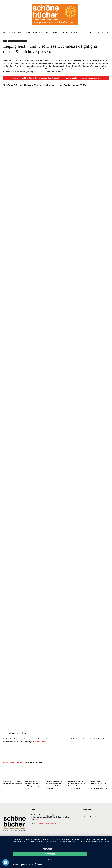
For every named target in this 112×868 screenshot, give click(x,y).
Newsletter (29, 842)
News (5, 41)
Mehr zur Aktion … (42, 742)
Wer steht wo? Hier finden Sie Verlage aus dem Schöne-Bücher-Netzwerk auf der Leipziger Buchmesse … (56, 78)
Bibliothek (79, 842)
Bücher (45, 842)
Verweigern (27, 861)
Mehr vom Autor (34, 763)
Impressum (89, 842)
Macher (61, 842)
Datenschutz (100, 842)
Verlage (53, 842)
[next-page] (8, 792)
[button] (107, 32)
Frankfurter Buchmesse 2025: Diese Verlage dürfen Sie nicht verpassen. (12, 784)
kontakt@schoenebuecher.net (47, 824)
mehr (95, 861)
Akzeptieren (61, 861)
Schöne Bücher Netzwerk (20, 41)
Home (21, 842)
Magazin (69, 842)
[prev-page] (4, 792)
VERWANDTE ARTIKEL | (13, 763)
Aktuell (10, 41)
